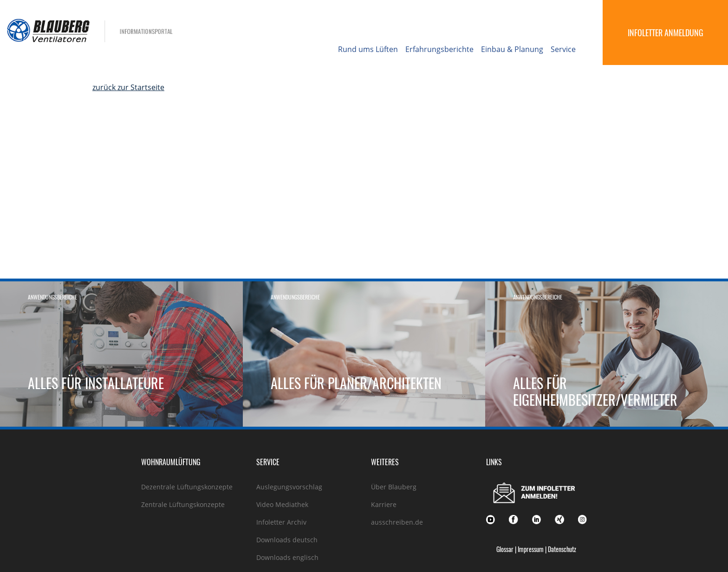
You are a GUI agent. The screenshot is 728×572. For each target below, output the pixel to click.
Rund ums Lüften (368, 49)
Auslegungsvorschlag (289, 487)
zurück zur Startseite (128, 87)
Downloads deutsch (287, 540)
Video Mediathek (282, 504)
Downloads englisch (287, 557)
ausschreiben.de (397, 522)
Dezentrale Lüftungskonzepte (187, 487)
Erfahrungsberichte (439, 49)
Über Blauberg (394, 487)
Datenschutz (562, 549)
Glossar (505, 549)
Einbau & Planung (512, 49)
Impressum (531, 549)
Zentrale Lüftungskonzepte (183, 504)
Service (563, 49)
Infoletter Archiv (281, 522)
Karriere (384, 504)
